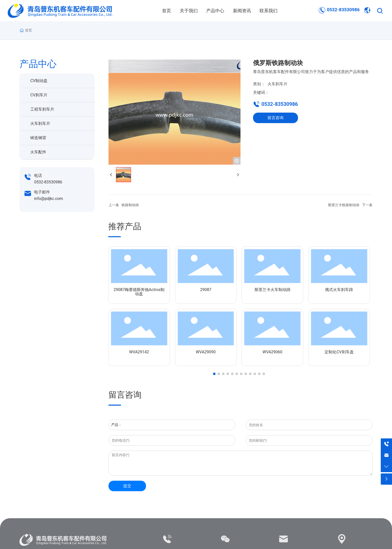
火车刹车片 (277, 84)
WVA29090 (206, 352)
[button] (214, 374)
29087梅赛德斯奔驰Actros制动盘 (139, 292)
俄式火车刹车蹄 (339, 290)
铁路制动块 (130, 205)
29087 (206, 290)
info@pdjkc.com (48, 199)
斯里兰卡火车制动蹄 (272, 290)
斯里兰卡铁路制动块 (344, 205)
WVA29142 (139, 352)
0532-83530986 (343, 10)
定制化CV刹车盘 (339, 352)
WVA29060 (272, 352)
